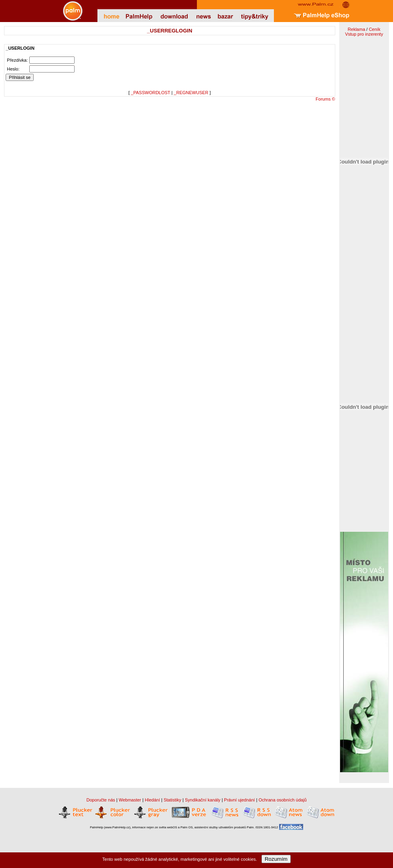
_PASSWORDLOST (150, 93)
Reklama (356, 29)
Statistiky (172, 800)
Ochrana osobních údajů (283, 800)
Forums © (325, 99)
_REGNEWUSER (191, 93)
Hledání (152, 800)
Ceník (375, 29)
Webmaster (130, 800)
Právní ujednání (240, 800)
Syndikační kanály (203, 800)
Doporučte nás (101, 800)
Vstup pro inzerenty (364, 34)
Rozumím (276, 859)
